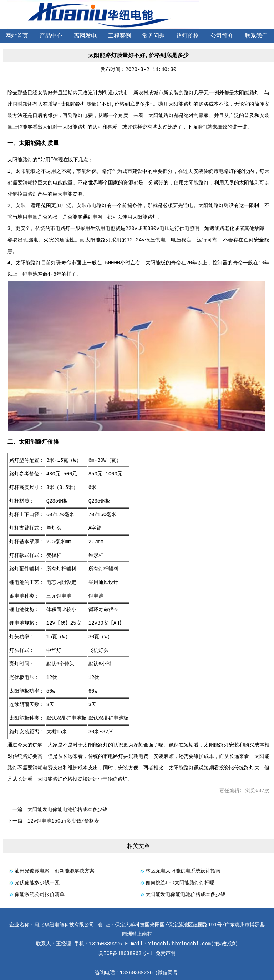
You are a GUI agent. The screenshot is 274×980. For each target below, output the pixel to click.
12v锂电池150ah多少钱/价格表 (64, 821)
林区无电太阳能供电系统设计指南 (183, 871)
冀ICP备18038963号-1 (125, 954)
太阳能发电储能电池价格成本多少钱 (67, 810)
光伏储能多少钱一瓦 (37, 883)
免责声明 (166, 954)
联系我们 (256, 36)
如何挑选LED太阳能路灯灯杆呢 (180, 883)
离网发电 (85, 36)
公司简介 (222, 36)
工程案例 (120, 36)
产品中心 (51, 36)
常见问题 (153, 36)
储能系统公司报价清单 (40, 895)
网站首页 (17, 36)
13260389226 (136, 973)
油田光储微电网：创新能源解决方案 (55, 871)
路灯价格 (188, 36)
